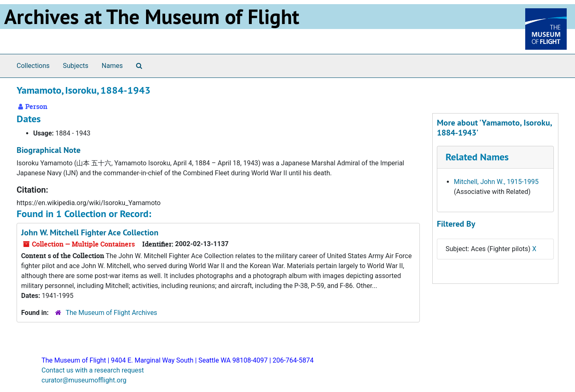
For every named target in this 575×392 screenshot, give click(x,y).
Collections (33, 66)
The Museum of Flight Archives (111, 313)
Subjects (76, 66)
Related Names (477, 157)
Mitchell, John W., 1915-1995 (496, 182)
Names (112, 66)
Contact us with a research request (93, 370)
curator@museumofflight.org (84, 380)
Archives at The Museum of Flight (152, 17)
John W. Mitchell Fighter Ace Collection (90, 232)
